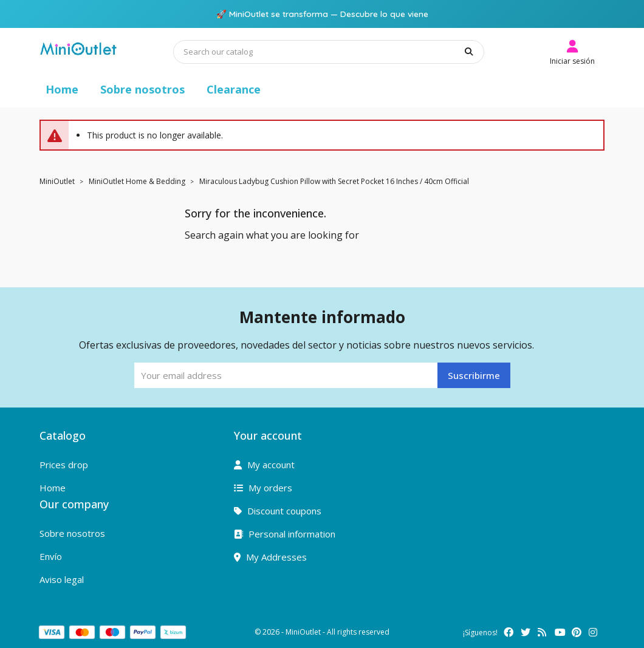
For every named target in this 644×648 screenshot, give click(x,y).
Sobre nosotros (142, 89)
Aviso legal (62, 579)
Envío (51, 556)
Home (62, 89)
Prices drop (64, 465)
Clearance (234, 89)
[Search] (329, 52)
